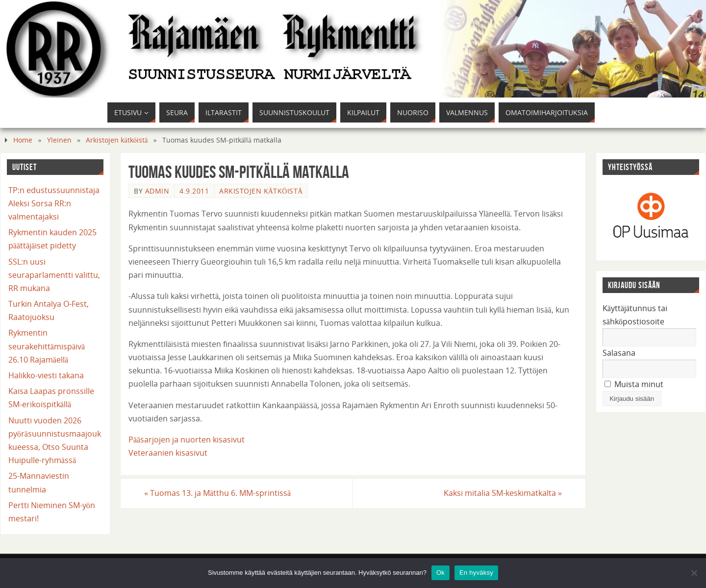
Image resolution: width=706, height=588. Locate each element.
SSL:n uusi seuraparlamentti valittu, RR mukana (54, 275)
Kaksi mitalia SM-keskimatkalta (503, 493)
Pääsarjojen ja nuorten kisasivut (187, 440)
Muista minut (634, 384)
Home (23, 140)
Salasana (619, 353)
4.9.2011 (194, 191)
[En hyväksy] (694, 573)
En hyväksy (476, 573)
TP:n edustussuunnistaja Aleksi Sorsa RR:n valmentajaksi (54, 203)
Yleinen (59, 140)
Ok (441, 573)
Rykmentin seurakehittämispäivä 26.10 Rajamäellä (47, 346)
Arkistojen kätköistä (117, 140)
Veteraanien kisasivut (168, 453)
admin (157, 191)
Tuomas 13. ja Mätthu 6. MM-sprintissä (217, 493)
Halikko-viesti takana (46, 375)
